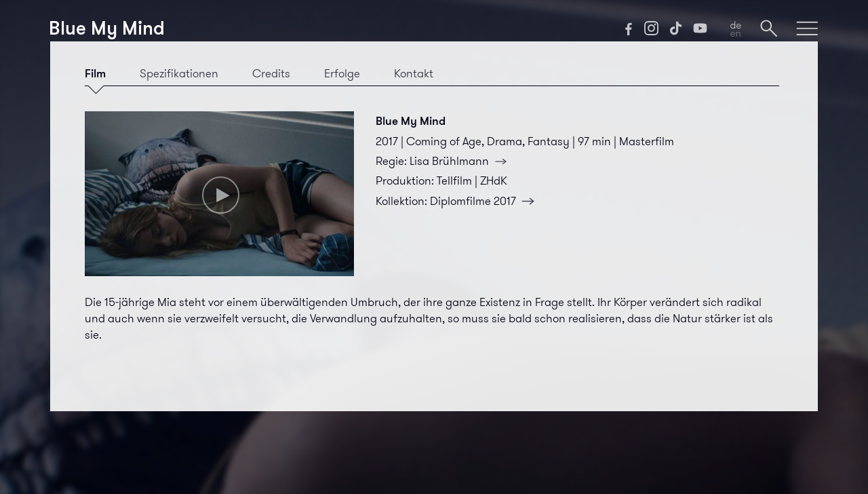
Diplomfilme (485, 201)
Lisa (461, 161)
